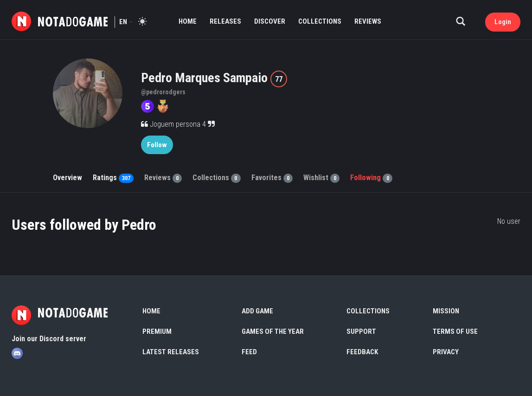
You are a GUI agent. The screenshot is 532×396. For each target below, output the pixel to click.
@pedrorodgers (163, 92)
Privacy (446, 352)
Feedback (362, 352)
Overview (67, 178)
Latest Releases (171, 352)
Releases (225, 21)
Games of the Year (273, 331)
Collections (320, 21)
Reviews (368, 21)
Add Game (257, 311)
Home (188, 21)
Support (361, 331)
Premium (157, 331)
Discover (270, 21)
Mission (446, 311)
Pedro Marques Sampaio (206, 78)
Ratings (113, 178)
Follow (157, 145)
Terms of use (455, 331)
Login (503, 22)
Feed (249, 352)
